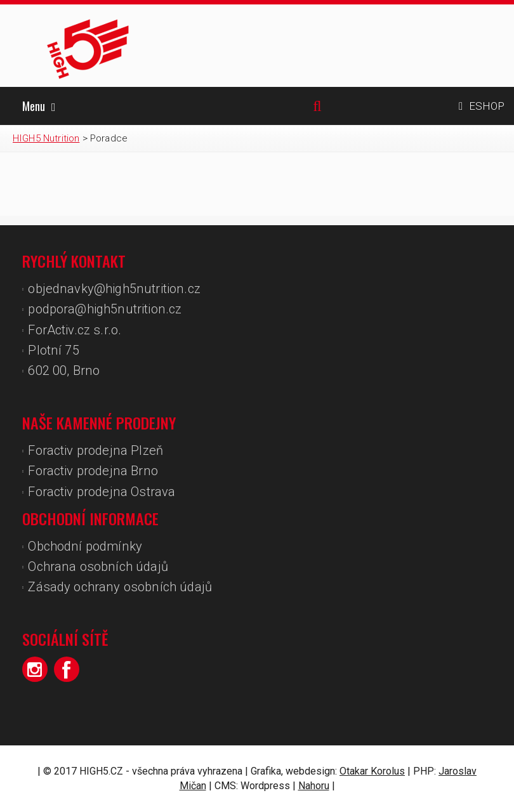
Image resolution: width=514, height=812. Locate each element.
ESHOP (482, 106)
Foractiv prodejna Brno (93, 471)
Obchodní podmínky (85, 546)
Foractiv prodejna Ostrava (102, 492)
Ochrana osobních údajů (98, 566)
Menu (39, 106)
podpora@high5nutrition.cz (105, 309)
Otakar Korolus (372, 771)
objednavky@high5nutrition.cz (114, 289)
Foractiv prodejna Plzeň (96, 450)
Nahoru (314, 786)
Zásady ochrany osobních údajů (120, 587)
